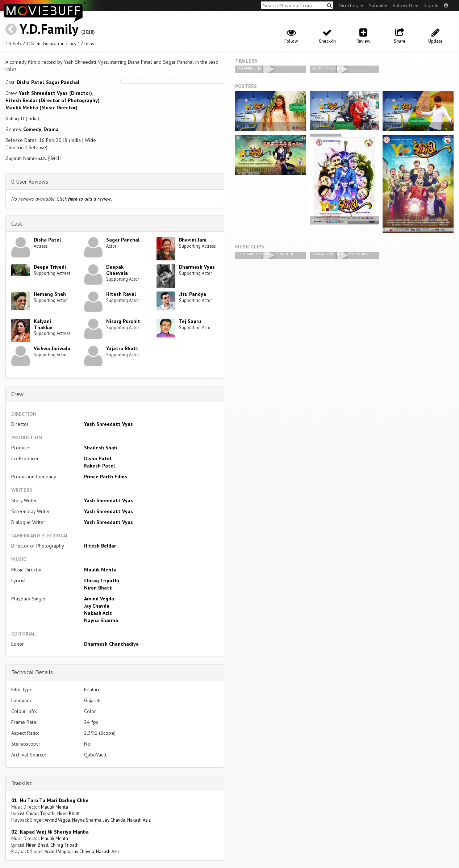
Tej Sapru (190, 321)
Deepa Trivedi (50, 267)
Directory (351, 5)
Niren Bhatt (98, 588)
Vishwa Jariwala (52, 348)
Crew (17, 394)
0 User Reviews (30, 181)
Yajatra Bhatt (122, 348)
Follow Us (405, 5)
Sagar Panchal (63, 82)
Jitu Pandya (193, 294)
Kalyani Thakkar (43, 324)
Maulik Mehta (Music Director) (41, 108)
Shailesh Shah (101, 448)
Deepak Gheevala (117, 270)
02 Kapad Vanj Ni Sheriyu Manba (50, 832)
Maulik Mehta (100, 570)
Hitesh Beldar (100, 546)
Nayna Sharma (101, 620)
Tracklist (22, 783)
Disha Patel (30, 82)
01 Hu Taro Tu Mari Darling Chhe (50, 800)
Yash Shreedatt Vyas (109, 424)
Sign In (431, 5)
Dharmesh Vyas (197, 267)
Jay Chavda (97, 606)
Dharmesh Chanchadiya (111, 644)
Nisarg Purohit (123, 321)
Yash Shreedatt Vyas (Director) (55, 93)
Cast (17, 223)
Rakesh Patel (99, 466)
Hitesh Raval (121, 294)
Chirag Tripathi (102, 580)
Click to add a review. (84, 199)
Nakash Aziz (98, 613)
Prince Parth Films (106, 477)
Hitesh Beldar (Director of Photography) (53, 100)
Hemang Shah (50, 294)
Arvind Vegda (99, 599)
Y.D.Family (49, 29)
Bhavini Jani (193, 240)
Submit (378, 5)
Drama (51, 129)
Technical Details (32, 672)
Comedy (32, 129)
